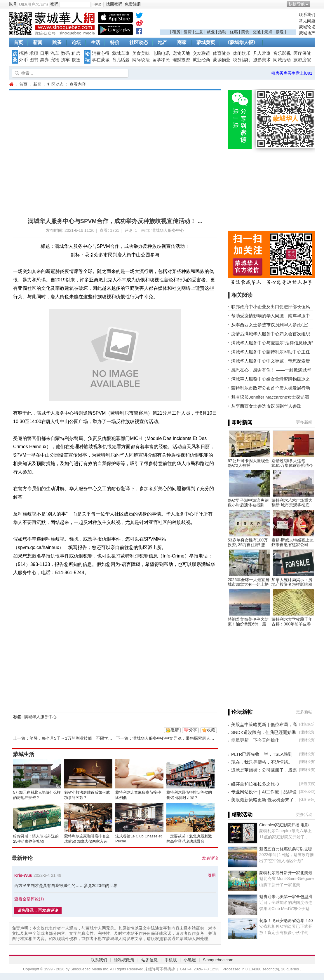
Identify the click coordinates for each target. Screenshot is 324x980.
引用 (212, 875)
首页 (18, 42)
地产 (163, 42)
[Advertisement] (228, 21)
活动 (222, 32)
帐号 (13, 4)
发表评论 (210, 858)
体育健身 (222, 53)
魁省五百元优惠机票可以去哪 (286, 849)
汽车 (55, 53)
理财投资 (181, 60)
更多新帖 (304, 712)
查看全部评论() (29, 899)
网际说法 (141, 60)
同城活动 (282, 60)
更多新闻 (304, 422)
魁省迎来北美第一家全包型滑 (286, 897)
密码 (54, 4)
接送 (280, 32)
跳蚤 (57, 42)
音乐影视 (282, 53)
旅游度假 (302, 60)
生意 (199, 32)
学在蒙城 (101, 60)
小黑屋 (190, 960)
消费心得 (101, 53)
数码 (65, 53)
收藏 (211, 730)
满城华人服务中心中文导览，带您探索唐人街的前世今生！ (186, 738)
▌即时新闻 (240, 422)
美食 (245, 32)
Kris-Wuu (23, 875)
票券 (44, 60)
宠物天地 (181, 53)
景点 (268, 32)
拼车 (65, 60)
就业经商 (201, 60)
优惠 (234, 32)
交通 (257, 32)
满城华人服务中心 (40, 717)
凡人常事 (262, 53)
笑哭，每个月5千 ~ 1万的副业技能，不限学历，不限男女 (81, 738)
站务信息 (149, 960)
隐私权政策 (124, 960)
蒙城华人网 (11, 84)
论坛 (76, 42)
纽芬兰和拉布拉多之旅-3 (255, 784)
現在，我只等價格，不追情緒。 (262, 762)
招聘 (23, 53)
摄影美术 (262, 60)
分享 (193, 730)
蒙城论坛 (307, 27)
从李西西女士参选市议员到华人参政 (266, 406)
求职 (34, 53)
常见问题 (307, 21)
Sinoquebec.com (218, 960)
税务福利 (242, 60)
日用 (44, 53)
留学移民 (161, 60)
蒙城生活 (24, 754)
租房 (176, 32)
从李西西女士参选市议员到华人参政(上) (270, 325)
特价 (115, 42)
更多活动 (304, 814)
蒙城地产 (307, 33)
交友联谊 (201, 53)
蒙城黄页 (206, 42)
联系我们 (307, 15)
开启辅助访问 (314, 4)
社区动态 (139, 42)
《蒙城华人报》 (241, 42)
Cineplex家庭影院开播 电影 (284, 825)
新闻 (38, 42)
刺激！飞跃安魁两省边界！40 (286, 921)
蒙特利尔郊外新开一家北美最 (286, 873)
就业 (211, 32)
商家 (182, 42)
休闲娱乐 (242, 53)
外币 (23, 60)
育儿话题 (121, 60)
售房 (188, 32)
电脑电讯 (161, 53)
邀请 (175, 730)
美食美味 (141, 53)
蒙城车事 (121, 53)
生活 (95, 42)
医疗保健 (302, 53)
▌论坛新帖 (240, 712)
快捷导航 (297, 4)
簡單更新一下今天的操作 (255, 740)
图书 (34, 60)
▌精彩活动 (240, 815)
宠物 (55, 60)
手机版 (171, 960)
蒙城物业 (222, 60)
